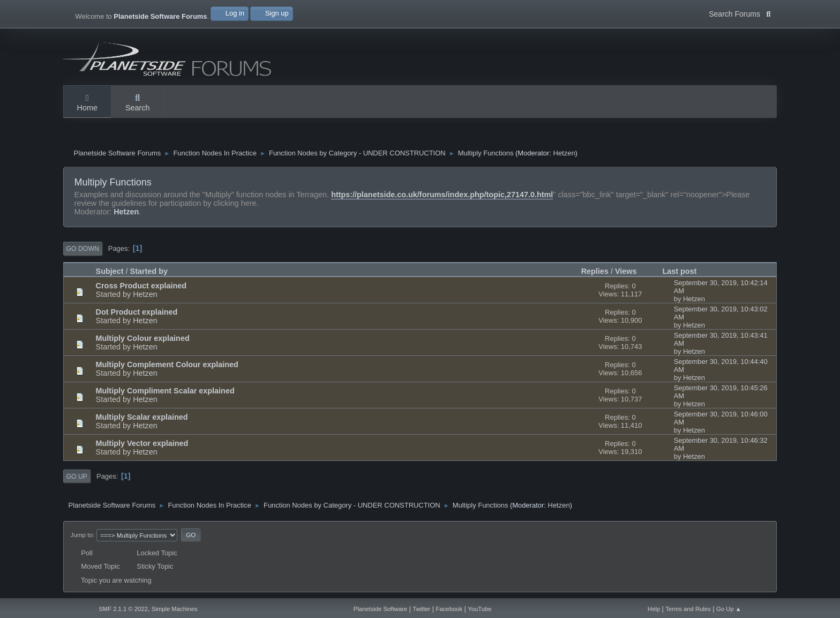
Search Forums (740, 13)
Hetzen (564, 154)
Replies (595, 271)
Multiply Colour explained (143, 338)
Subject (110, 271)
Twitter (421, 609)
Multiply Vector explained (142, 443)
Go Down (83, 249)
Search (138, 103)
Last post (684, 271)
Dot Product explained (137, 312)
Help (654, 609)
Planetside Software (380, 609)
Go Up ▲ (729, 609)
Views (626, 271)
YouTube (479, 609)
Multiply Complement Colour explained (167, 364)
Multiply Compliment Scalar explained (165, 391)
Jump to (82, 535)
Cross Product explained (141, 286)
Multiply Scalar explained (142, 417)
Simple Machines (175, 609)
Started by (149, 271)
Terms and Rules (688, 609)
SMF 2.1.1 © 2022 (123, 609)
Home (87, 103)
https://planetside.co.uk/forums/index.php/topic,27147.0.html (442, 195)
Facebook (449, 609)
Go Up (77, 476)
